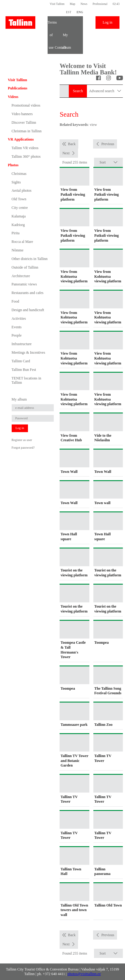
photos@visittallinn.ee (84, 974)
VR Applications (21, 139)
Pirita (16, 233)
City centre (20, 208)
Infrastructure (22, 344)
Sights (16, 182)
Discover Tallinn (24, 123)
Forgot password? (23, 448)
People (17, 335)
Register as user (22, 440)
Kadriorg (18, 225)
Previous (108, 144)
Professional (100, 4)
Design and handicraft (28, 310)
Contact (58, 47)
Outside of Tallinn (25, 267)
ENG (80, 12)
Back (72, 144)
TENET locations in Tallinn (26, 380)
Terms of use (51, 24)
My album (65, 37)
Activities (19, 318)
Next (66, 153)
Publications (18, 88)
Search (78, 91)
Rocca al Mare (22, 242)
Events (17, 327)
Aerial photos (22, 190)
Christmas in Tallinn (27, 131)
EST (69, 12)
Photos (13, 165)
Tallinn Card (21, 361)
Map (72, 4)
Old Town (19, 199)
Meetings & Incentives (28, 352)
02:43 (116, 4)
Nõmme (18, 250)
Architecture (21, 276)
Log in (107, 22)
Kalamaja (19, 216)
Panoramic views (24, 284)
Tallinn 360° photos (26, 156)
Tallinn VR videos (25, 148)
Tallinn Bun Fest (24, 370)
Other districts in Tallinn (30, 259)
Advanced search (105, 91)
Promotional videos (26, 105)
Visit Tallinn (57, 4)
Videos (13, 97)
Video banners (22, 114)
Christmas (19, 174)
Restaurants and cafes (28, 293)
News (84, 4)
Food (16, 301)
